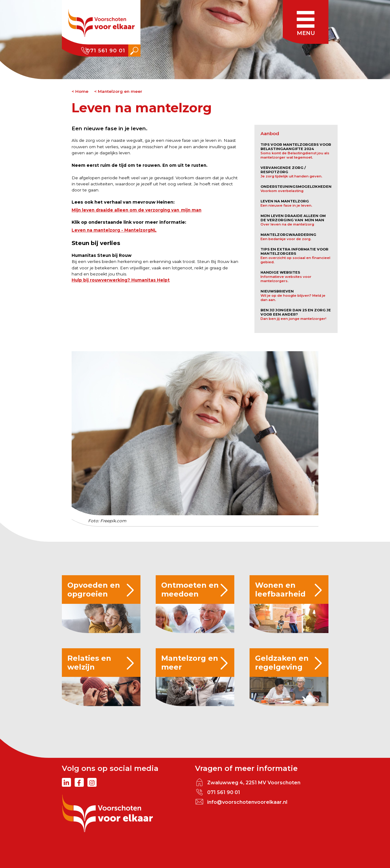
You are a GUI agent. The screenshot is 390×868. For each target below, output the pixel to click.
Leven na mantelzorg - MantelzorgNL (114, 230)
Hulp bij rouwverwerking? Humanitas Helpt (121, 280)
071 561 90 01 (106, 51)
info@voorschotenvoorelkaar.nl (247, 802)
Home (82, 91)
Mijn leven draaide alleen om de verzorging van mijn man (136, 210)
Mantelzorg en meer (120, 91)
